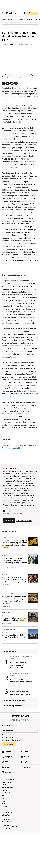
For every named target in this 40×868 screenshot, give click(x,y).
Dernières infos (8, 20)
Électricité (15, 27)
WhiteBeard (16, 827)
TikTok (7, 762)
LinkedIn (8, 772)
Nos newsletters (8, 730)
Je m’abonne (33, 13)
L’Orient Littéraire (8, 812)
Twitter (26, 752)
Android (7, 767)
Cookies (5, 785)
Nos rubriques (7, 726)
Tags (3, 804)
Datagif (9, 825)
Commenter (9, 520)
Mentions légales (7, 787)
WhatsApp (27, 767)
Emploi (4, 796)
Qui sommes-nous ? (8, 779)
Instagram (8, 757)
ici (34, 91)
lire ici (28, 91)
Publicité (5, 790)
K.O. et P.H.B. (11, 45)
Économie (6, 27)
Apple (25, 762)
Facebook (8, 752)
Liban (21, 19)
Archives (5, 806)
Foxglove (8, 829)
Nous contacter (7, 782)
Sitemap (5, 798)
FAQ (3, 801)
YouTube (27, 757)
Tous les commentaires (24, 520)
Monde (30, 19)
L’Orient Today (7, 815)
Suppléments (6, 793)
